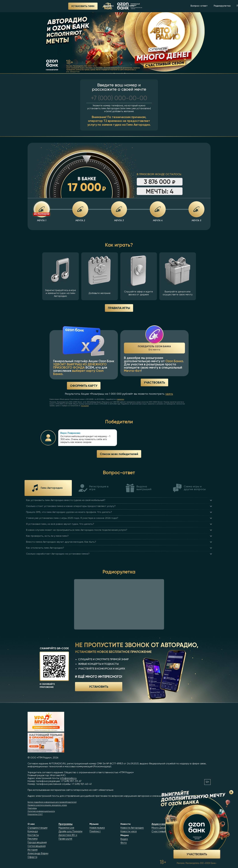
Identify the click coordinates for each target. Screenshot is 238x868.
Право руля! (65, 839)
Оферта (32, 857)
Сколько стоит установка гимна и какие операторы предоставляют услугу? (71, 506)
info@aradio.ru (68, 778)
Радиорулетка (182, 6)
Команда (33, 832)
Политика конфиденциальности (41, 811)
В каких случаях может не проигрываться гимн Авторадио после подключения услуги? (77, 530)
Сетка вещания (37, 846)
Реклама (33, 839)
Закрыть (231, 792)
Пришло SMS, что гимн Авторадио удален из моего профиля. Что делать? (69, 512)
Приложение (203, 6)
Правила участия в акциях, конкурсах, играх (47, 805)
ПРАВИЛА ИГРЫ (119, 308)
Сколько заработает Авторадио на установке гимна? (58, 554)
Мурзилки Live (66, 828)
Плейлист (95, 832)
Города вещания (37, 843)
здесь (169, 394)
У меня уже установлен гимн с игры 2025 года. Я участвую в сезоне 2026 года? (72, 518)
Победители (86, 6)
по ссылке (85, 406)
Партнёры (32, 808)
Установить (99, 686)
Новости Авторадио (132, 828)
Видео (124, 839)
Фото (124, 843)
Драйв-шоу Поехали (70, 832)
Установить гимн (42, 6)
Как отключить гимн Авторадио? (45, 548)
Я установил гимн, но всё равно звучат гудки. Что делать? (60, 524)
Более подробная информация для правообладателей (52, 802)
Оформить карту (84, 386)
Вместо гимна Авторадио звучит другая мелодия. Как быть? (61, 542)
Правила (68, 6)
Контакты (33, 835)
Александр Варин (38, 853)
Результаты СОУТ (35, 814)
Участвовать (154, 382)
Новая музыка (97, 828)
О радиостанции (38, 828)
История (33, 850)
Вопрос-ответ (159, 6)
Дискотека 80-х (68, 835)
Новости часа (129, 832)
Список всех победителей (119, 454)
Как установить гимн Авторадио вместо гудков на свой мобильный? (66, 500)
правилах (121, 399)
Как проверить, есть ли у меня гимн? (47, 536)
